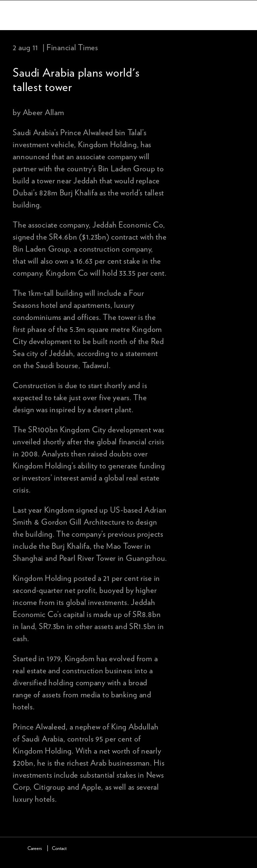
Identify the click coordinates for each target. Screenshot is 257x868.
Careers (35, 848)
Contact (59, 848)
